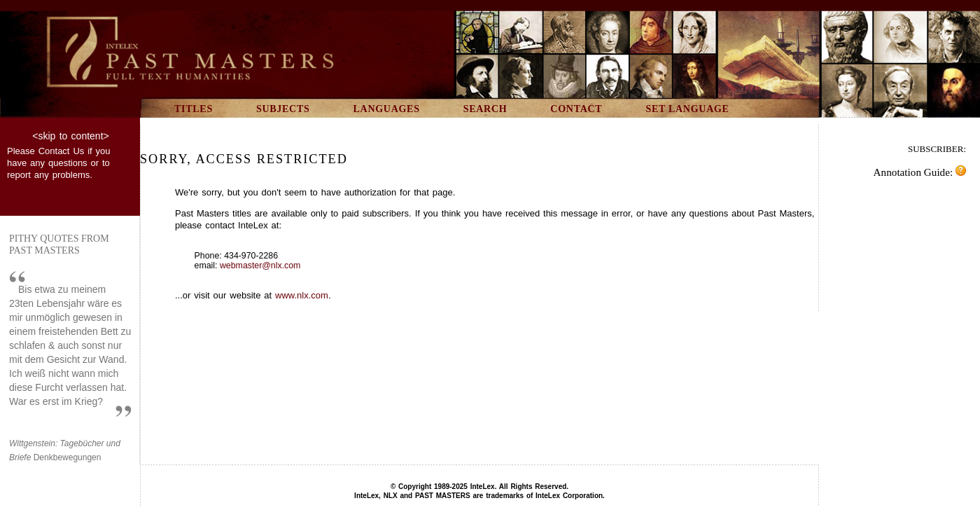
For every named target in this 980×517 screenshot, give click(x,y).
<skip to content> (70, 136)
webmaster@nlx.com (260, 266)
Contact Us (62, 151)
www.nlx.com (302, 295)
